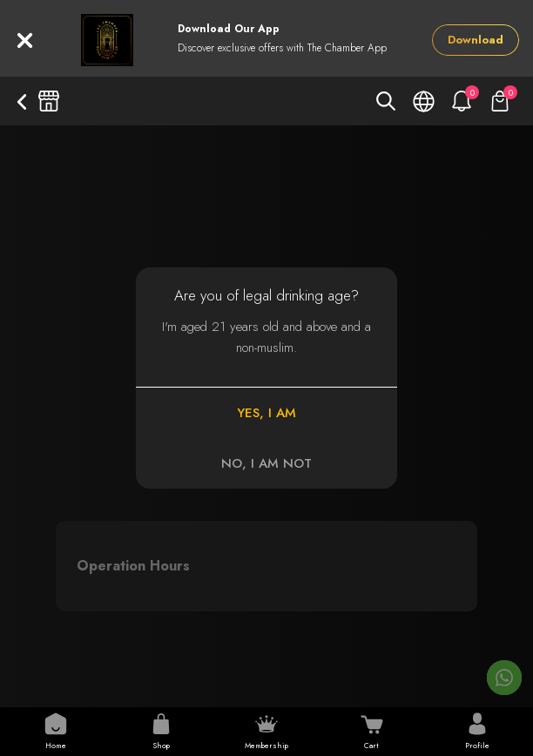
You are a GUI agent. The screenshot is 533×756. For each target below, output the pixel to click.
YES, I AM (266, 413)
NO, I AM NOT (266, 463)
